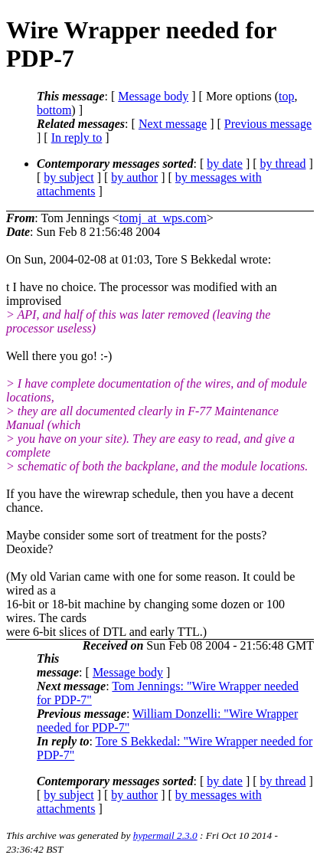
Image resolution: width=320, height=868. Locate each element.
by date (225, 164)
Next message (173, 124)
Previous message (268, 124)
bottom (54, 110)
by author (134, 177)
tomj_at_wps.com (163, 218)
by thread (283, 164)
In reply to (77, 138)
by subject (69, 177)
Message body (153, 96)
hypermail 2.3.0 (165, 835)
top (286, 96)
